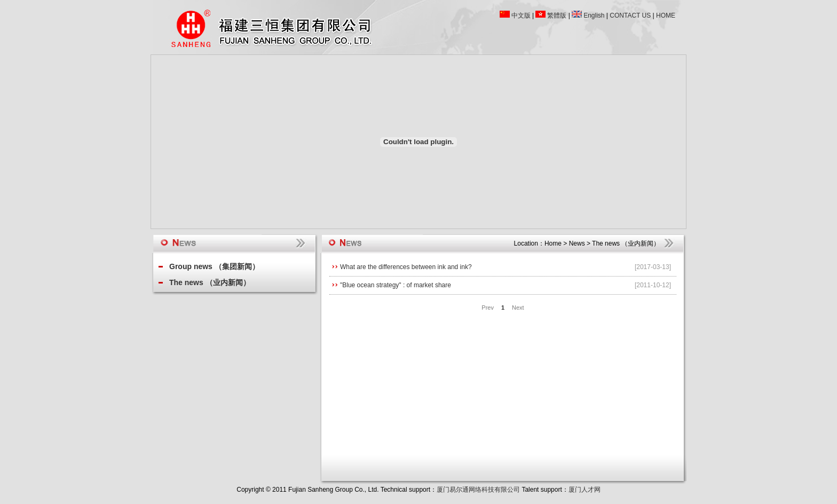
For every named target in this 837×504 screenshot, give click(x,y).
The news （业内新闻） (210, 282)
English (594, 15)
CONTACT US (630, 15)
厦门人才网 (585, 490)
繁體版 (557, 15)
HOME (666, 15)
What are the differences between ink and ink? (406, 267)
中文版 (521, 15)
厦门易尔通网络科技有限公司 (478, 490)
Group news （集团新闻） (214, 266)
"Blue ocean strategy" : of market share (396, 285)
